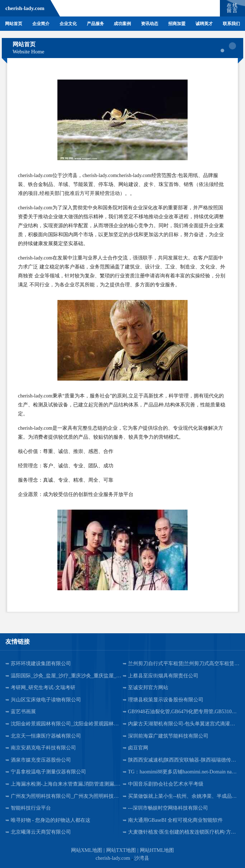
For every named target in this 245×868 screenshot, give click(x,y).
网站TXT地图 (121, 850)
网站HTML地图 (157, 850)
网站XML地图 (87, 850)
